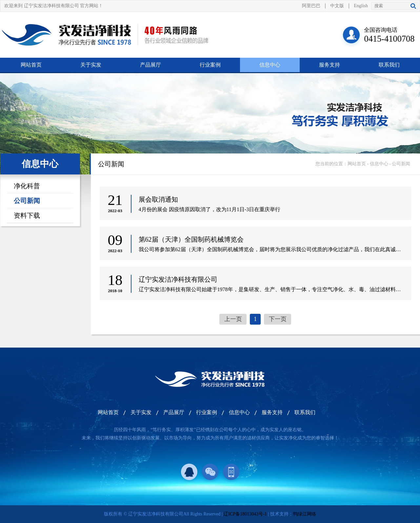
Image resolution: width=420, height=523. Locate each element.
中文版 (337, 6)
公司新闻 (27, 201)
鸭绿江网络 (305, 514)
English (361, 6)
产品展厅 (150, 65)
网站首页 (31, 65)
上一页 (233, 319)
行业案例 (210, 65)
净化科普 (27, 186)
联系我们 (389, 65)
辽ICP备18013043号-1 (245, 514)
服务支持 (330, 65)
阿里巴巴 (311, 6)
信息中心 (270, 65)
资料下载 (27, 215)
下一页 (278, 319)
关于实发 (91, 65)
